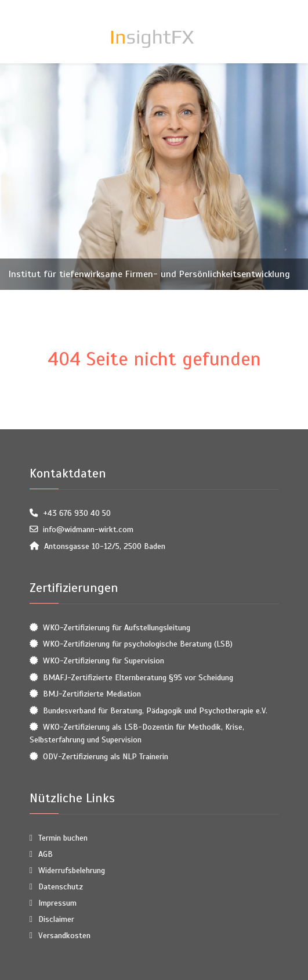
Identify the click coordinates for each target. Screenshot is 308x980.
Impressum (57, 903)
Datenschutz (61, 886)
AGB (46, 854)
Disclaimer (56, 919)
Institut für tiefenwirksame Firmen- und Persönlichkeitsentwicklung (149, 274)
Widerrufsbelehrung (72, 870)
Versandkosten (64, 935)
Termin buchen (63, 838)
